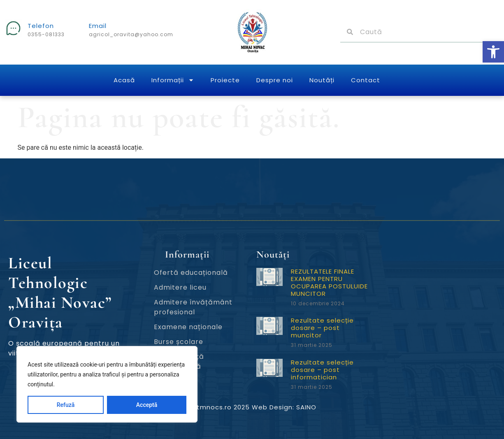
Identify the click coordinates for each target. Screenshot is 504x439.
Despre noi (275, 80)
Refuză (66, 405)
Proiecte (225, 80)
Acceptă (147, 405)
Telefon (41, 26)
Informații (173, 80)
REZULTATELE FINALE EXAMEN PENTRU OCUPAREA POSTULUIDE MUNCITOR (329, 282)
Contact (366, 80)
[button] (493, 52)
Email (98, 26)
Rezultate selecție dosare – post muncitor (322, 328)
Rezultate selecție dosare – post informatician (322, 370)
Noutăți (322, 80)
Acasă (124, 80)
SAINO (306, 407)
